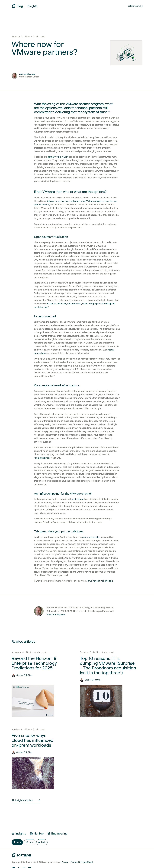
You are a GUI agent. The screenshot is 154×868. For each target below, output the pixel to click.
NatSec (37, 833)
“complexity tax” (42, 458)
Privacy (65, 862)
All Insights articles (26, 800)
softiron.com (135, 6)
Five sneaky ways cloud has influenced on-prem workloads (32, 740)
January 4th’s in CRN (58, 157)
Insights (32, 6)
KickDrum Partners (56, 615)
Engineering (58, 833)
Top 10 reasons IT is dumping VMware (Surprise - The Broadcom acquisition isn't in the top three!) (108, 666)
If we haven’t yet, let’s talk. (100, 581)
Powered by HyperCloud (82, 862)
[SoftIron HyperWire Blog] (17, 6)
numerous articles (91, 537)
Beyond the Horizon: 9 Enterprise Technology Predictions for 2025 (34, 663)
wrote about (77, 499)
